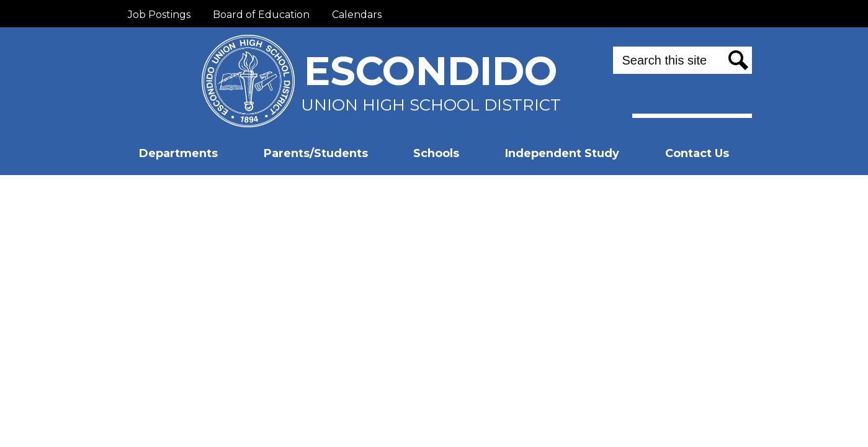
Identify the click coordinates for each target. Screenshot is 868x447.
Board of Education (261, 15)
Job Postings (159, 15)
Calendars (357, 15)
